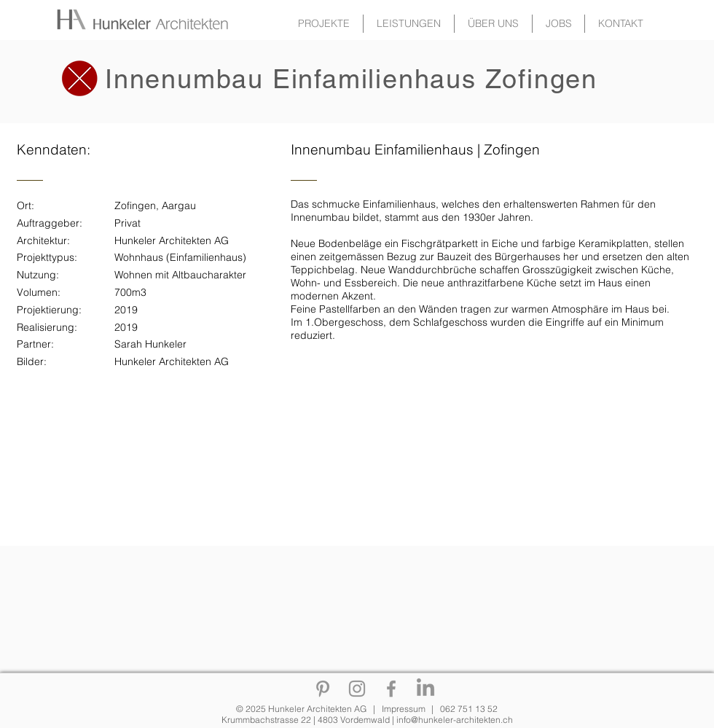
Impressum (404, 709)
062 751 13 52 (469, 709)
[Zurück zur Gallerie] (72, 19)
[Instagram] (357, 689)
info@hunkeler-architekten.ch (455, 720)
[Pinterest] (323, 689)
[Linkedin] (425, 689)
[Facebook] (391, 689)
